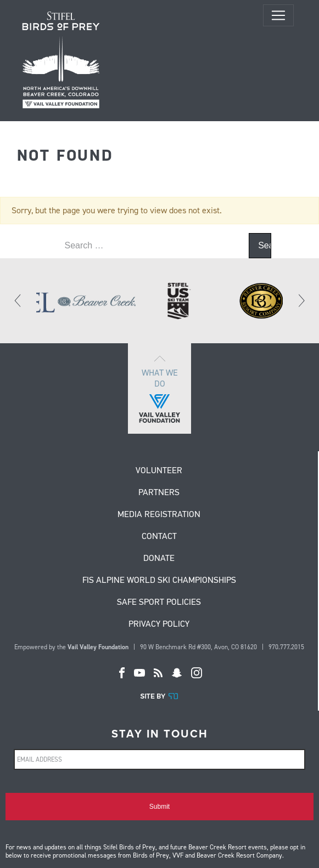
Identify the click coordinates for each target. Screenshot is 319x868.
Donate (159, 559)
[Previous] (18, 300)
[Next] (301, 300)
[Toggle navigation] (278, 15)
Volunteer (159, 471)
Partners (159, 493)
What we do (159, 388)
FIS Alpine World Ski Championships (159, 581)
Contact (159, 537)
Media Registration (159, 515)
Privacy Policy (159, 625)
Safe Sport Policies (159, 603)
